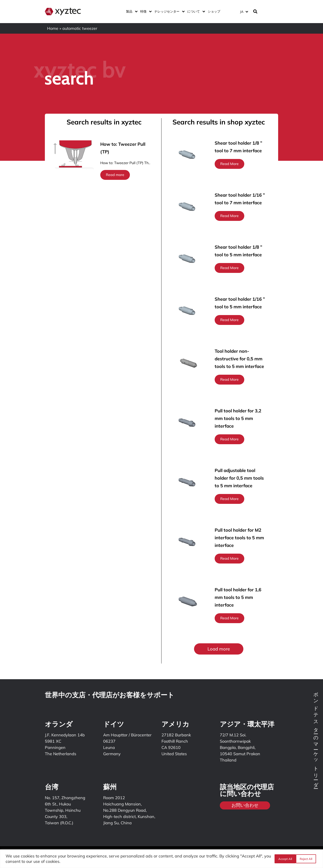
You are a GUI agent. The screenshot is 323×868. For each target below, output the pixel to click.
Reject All (284, 859)
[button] (219, 649)
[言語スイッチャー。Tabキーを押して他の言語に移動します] (244, 12)
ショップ (214, 11)
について (195, 11)
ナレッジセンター (169, 11)
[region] (161, 859)
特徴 (145, 11)
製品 (131, 11)
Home (53, 28)
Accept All (307, 859)
